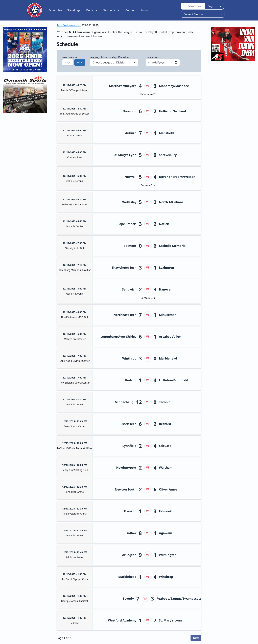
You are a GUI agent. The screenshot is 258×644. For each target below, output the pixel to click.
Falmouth (166, 511)
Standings (74, 10)
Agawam (166, 533)
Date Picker (163, 61)
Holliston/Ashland (172, 111)
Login (145, 10)
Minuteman (168, 315)
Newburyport (126, 468)
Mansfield (166, 133)
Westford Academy (122, 620)
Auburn (131, 133)
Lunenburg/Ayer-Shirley (119, 337)
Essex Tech (128, 424)
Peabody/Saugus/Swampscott (179, 598)
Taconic (165, 402)
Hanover (165, 289)
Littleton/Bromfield (174, 380)
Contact (131, 10)
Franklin (130, 511)
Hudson (131, 380)
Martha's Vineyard (123, 86)
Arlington (129, 555)
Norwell (131, 177)
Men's (92, 10)
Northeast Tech (125, 315)
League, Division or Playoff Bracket (114, 61)
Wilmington (168, 555)
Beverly (128, 598)
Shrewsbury (168, 155)
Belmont (130, 246)
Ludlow (131, 533)
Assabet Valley (170, 337)
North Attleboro (171, 202)
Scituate (165, 446)
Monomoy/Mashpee (174, 86)
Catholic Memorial (173, 246)
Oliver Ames (168, 489)
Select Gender (72, 61)
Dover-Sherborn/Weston (177, 177)
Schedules (55, 10)
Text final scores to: (69, 25)
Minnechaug (124, 402)
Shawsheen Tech (124, 268)
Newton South (126, 489)
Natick (164, 224)
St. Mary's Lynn (125, 155)
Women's (112, 10)
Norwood (129, 111)
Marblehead (168, 358)
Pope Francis (127, 224)
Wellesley (129, 202)
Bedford (165, 424)
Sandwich (129, 289)
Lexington (167, 268)
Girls (80, 62)
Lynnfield (129, 446)
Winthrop (129, 358)
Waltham (166, 468)
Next (196, 638)
